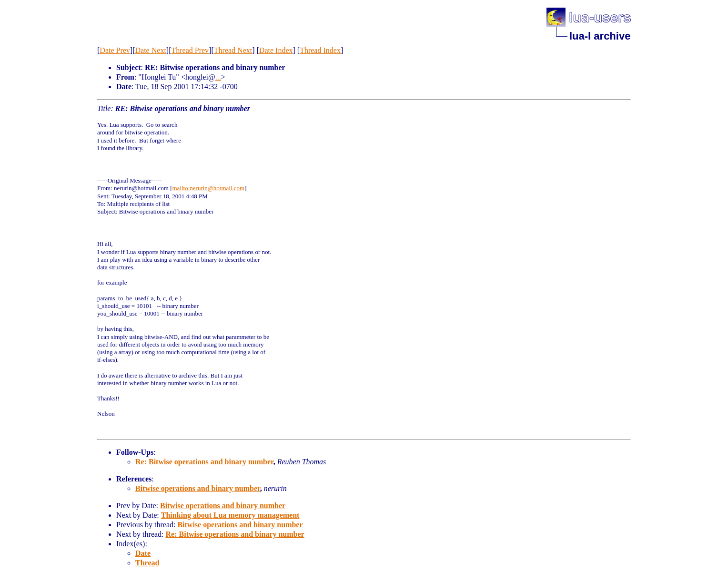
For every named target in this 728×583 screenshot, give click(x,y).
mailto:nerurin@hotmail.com (208, 188)
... (218, 77)
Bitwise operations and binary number (198, 488)
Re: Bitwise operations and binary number (204, 462)
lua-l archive (600, 36)
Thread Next (233, 50)
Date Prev (115, 50)
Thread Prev (190, 50)
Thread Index (320, 50)
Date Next (151, 50)
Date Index (276, 50)
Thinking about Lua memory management (230, 515)
